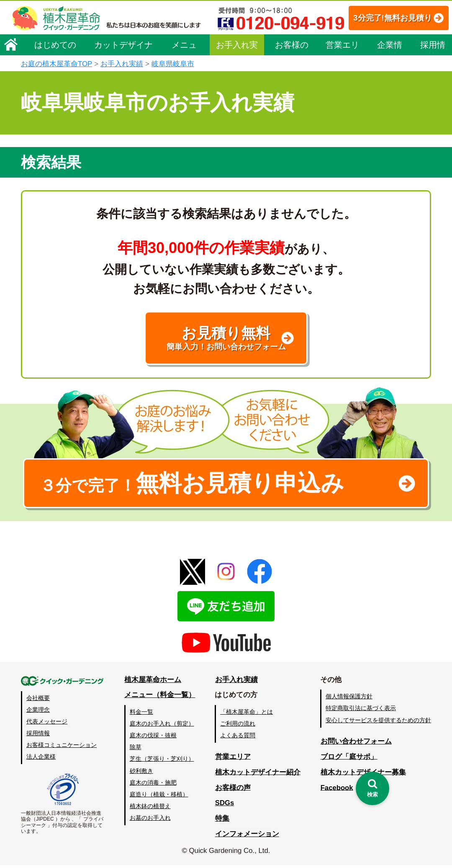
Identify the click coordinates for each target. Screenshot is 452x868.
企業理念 (38, 713)
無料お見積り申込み (199, 486)
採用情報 (433, 72)
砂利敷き (141, 774)
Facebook (336, 790)
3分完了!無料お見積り (189, 42)
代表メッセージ (47, 724)
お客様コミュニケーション (62, 748)
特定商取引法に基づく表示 (361, 711)
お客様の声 (292, 72)
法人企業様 (41, 759)
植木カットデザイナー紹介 (258, 775)
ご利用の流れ (238, 726)
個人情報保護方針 (349, 699)
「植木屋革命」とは (247, 715)
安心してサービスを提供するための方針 (378, 723)
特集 (222, 821)
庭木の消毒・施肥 (153, 785)
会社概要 (38, 701)
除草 (136, 750)
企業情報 (390, 72)
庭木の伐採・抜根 (153, 738)
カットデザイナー (123, 72)
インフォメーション (247, 837)
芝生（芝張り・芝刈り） (162, 762)
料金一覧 (141, 715)
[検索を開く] (372, 788)
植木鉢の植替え (150, 809)
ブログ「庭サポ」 (349, 759)
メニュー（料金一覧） (160, 698)
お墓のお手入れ (150, 821)
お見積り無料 (226, 339)
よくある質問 (238, 738)
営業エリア (342, 72)
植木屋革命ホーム (153, 683)
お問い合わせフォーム (356, 744)
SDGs (225, 806)
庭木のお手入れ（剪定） (162, 726)
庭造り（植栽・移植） (159, 797)
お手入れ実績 (237, 72)
